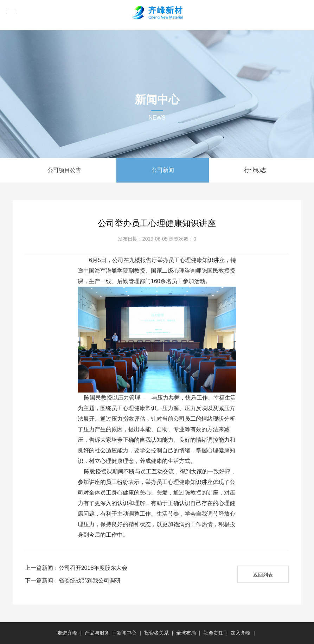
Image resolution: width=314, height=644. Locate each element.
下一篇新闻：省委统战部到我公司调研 (73, 581)
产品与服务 (97, 633)
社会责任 (213, 633)
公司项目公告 (64, 170)
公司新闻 (163, 170)
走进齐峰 (67, 633)
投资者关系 (156, 633)
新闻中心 (127, 633)
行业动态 (255, 170)
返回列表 (263, 575)
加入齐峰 (241, 633)
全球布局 (186, 633)
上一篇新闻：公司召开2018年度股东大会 (76, 568)
